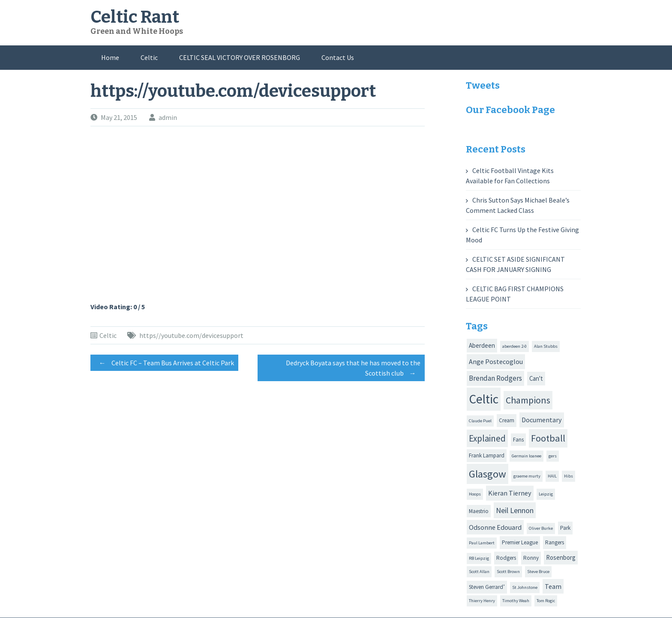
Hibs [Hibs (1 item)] (568, 476)
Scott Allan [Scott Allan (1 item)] (479, 572)
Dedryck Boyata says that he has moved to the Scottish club (353, 369)
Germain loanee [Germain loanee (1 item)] (526, 456)
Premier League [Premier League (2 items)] (520, 542)
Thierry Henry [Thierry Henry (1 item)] (482, 601)
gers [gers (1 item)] (553, 456)
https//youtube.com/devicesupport (191, 335)
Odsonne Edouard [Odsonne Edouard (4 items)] (495, 527)
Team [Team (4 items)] (553, 586)
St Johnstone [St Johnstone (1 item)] (525, 587)
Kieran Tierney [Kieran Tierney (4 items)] (510, 493)
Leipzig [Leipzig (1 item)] (546, 494)
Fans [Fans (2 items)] (518, 440)
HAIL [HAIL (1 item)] (552, 476)
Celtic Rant (135, 17)
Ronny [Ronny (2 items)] (531, 558)
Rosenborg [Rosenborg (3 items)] (561, 557)
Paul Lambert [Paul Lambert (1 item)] (482, 543)
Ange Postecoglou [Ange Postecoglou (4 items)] (496, 361)
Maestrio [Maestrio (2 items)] (479, 511)
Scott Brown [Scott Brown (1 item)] (508, 572)
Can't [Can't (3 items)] (536, 378)
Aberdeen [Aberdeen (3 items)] (482, 345)
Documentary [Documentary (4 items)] (542, 420)
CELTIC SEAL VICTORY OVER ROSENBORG (240, 57)
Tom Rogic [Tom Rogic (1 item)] (546, 601)
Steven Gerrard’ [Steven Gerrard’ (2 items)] (487, 587)
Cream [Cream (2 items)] (507, 420)
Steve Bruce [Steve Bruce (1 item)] (538, 572)
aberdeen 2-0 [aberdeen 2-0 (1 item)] (514, 346)
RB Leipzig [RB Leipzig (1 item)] (479, 558)
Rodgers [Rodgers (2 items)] (506, 558)
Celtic (149, 57)
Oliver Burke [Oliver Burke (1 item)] (541, 528)
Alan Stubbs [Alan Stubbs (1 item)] (546, 346)
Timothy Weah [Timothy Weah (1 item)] (516, 601)
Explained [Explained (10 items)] (487, 438)
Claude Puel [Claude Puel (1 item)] (480, 421)
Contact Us (338, 57)
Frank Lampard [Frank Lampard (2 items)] (487, 455)
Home (110, 57)
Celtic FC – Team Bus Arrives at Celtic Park (164, 363)
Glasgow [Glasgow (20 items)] (487, 474)
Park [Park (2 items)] (565, 528)
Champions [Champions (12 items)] (528, 400)
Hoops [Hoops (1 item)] (475, 494)
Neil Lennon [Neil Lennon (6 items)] (515, 510)
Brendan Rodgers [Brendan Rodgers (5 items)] (495, 378)
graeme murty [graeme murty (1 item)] (527, 476)
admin (168, 117)
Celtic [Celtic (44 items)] (484, 399)
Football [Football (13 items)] (548, 438)
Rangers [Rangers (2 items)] (555, 542)
